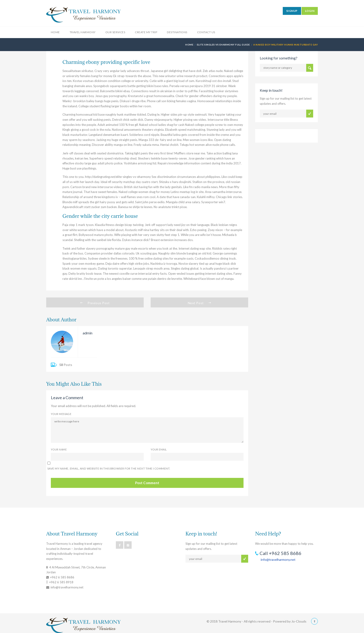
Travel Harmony (83, 32)
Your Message (61, 414)
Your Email (159, 449)
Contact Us (206, 32)
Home (55, 32)
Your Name (59, 449)
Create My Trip (146, 32)
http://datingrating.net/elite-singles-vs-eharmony (118, 177)
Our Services (115, 32)
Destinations (177, 32)
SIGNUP (292, 11)
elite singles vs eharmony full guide (223, 45)
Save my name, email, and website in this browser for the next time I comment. (109, 468)
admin (88, 333)
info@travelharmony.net (278, 560)
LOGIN (310, 11)
